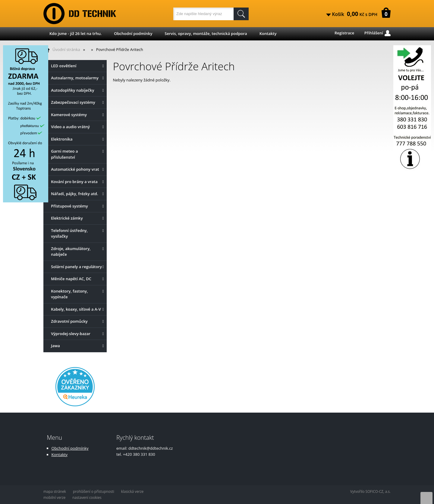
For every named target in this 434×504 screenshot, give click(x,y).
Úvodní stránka (66, 49)
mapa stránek (55, 491)
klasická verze (132, 491)
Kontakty (268, 33)
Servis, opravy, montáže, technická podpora (206, 33)
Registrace (344, 33)
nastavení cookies (87, 497)
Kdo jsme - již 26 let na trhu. (75, 33)
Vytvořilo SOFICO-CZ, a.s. (370, 491)
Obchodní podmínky (133, 33)
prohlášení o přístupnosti (94, 491)
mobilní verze (54, 497)
